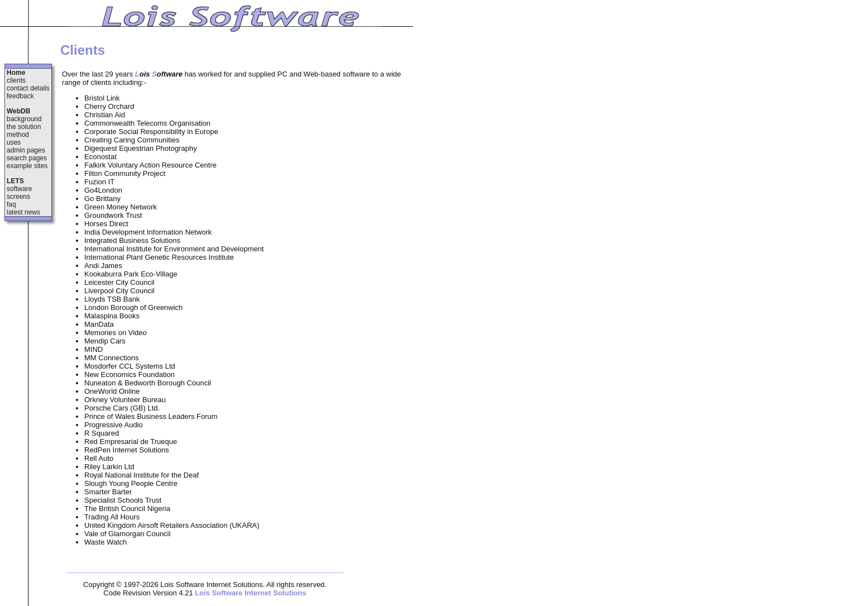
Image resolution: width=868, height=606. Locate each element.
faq (11, 204)
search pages (27, 158)
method (18, 135)
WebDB (18, 111)
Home (16, 73)
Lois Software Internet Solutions (250, 593)
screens (18, 197)
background (24, 119)
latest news (23, 212)
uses (14, 142)
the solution (24, 127)
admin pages (26, 150)
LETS (15, 181)
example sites (27, 166)
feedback (20, 96)
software (19, 189)
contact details (28, 88)
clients (16, 80)
